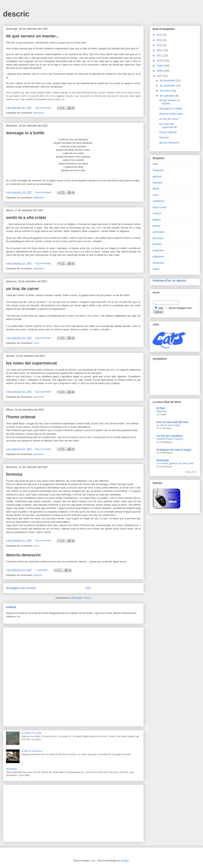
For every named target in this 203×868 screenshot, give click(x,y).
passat (156, 226)
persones (39, 113)
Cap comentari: (44, 108)
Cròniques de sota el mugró (174, 450)
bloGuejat (163, 460)
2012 (160, 50)
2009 (160, 66)
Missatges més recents (21, 588)
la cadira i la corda (31, 733)
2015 (160, 35)
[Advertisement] (73, 676)
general (38, 575)
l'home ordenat (21, 417)
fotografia (158, 170)
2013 (160, 45)
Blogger (125, 861)
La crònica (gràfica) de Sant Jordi (175, 463)
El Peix (161, 408)
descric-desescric (23, 555)
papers (157, 219)
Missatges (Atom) (82, 598)
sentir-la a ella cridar (26, 218)
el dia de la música (32, 751)
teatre (156, 269)
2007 (160, 76)
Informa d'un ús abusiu (169, 280)
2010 (160, 61)
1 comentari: (42, 570)
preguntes (158, 250)
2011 (160, 55)
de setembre (167, 96)
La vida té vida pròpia (168, 425)
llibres (156, 189)
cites (155, 164)
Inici (88, 588)
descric (16, 14)
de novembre (168, 86)
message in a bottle (25, 133)
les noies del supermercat (31, 363)
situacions (39, 268)
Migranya (162, 411)
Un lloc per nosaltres (170, 436)
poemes (157, 244)
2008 (160, 71)
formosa (14, 474)
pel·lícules (158, 232)
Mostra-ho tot (191, 472)
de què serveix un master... (32, 36)
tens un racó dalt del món (173, 422)
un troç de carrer (22, 289)
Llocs (36, 343)
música (157, 213)
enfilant (11, 607)
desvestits (11, 769)
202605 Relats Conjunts (170, 439)
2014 (160, 40)
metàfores (158, 201)
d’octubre (166, 91)
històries (158, 183)
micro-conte (159, 207)
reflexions (39, 198)
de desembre (168, 80)
